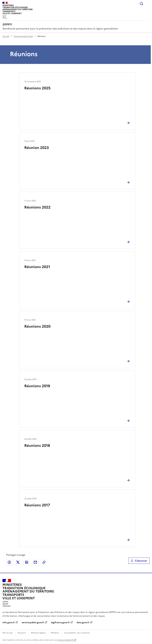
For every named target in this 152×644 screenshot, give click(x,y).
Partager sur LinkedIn (27, 562)
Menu (148, 4)
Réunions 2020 (37, 326)
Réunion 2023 (37, 148)
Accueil (6, 36)
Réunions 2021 (37, 267)
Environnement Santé (23, 36)
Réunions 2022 (37, 207)
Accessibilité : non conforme (77, 633)
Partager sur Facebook (9, 562)
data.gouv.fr (83, 623)
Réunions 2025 (37, 88)
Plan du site (8, 633)
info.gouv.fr (9, 623)
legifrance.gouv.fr (60, 623)
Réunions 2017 (37, 505)
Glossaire (22, 633)
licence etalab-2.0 (65, 640)
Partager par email (35, 562)
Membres (55, 633)
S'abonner (139, 561)
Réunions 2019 (37, 386)
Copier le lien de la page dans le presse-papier (44, 562)
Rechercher (141, 4)
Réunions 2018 (37, 446)
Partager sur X (18, 562)
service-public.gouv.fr (33, 623)
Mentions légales (38, 633)
